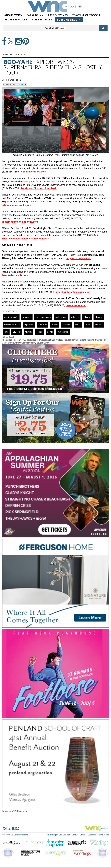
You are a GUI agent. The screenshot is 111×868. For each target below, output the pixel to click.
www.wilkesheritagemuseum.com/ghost (26, 239)
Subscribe (92, 835)
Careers (83, 835)
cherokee (43, 325)
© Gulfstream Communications (15, 835)
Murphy (29, 332)
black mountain (11, 317)
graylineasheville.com (78, 258)
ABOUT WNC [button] (13, 15)
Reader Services (63, 835)
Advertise (51, 835)
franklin (99, 325)
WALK (78, 325)
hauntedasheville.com (15, 275)
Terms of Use (103, 835)
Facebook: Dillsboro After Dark (39, 188)
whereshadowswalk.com (17, 205)
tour (6, 332)
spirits (50, 332)
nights (39, 332)
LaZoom (17, 332)
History (87, 317)
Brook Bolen (15, 80)
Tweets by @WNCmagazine (15, 811)
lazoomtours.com (76, 305)
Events (55, 325)
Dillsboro (66, 325)
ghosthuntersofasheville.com (73, 292)
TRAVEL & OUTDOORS (86, 15)
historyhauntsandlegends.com (20, 222)
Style (88, 325)
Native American (43, 317)
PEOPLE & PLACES (16, 19)
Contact (75, 835)
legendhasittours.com (33, 172)
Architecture (61, 317)
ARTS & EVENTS (58, 15)
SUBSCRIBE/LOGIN (69, 20)
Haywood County (12, 325)
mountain (27, 317)
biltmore (99, 317)
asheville (75, 317)
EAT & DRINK (35, 15)
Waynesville (63, 332)
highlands (29, 325)
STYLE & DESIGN (42, 19)
